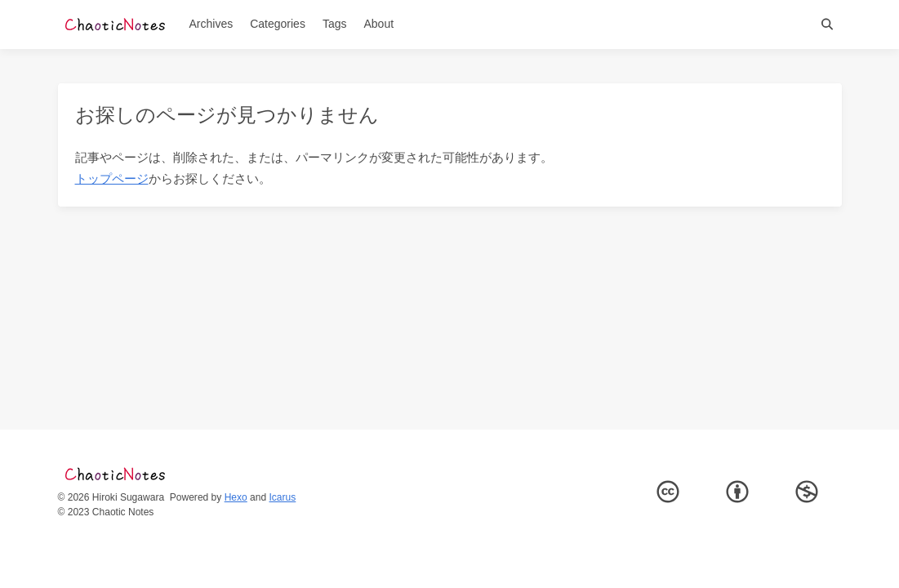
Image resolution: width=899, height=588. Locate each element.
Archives (211, 24)
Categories (278, 24)
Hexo (236, 497)
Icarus (283, 497)
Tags (335, 24)
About (378, 24)
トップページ (112, 178)
